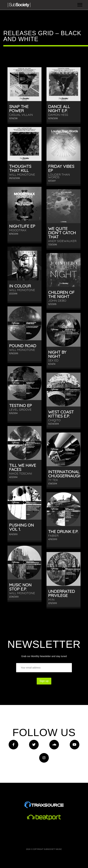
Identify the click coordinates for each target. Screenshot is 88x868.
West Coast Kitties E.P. (61, 414)
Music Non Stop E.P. (20, 587)
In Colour (20, 286)
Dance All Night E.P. (59, 109)
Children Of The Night (61, 294)
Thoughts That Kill (20, 168)
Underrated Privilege (62, 593)
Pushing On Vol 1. (22, 527)
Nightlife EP (22, 226)
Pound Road (23, 346)
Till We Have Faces (23, 467)
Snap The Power (19, 109)
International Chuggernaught (66, 474)
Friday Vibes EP (61, 168)
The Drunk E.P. (63, 531)
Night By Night (57, 354)
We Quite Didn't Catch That (62, 233)
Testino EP (21, 405)
